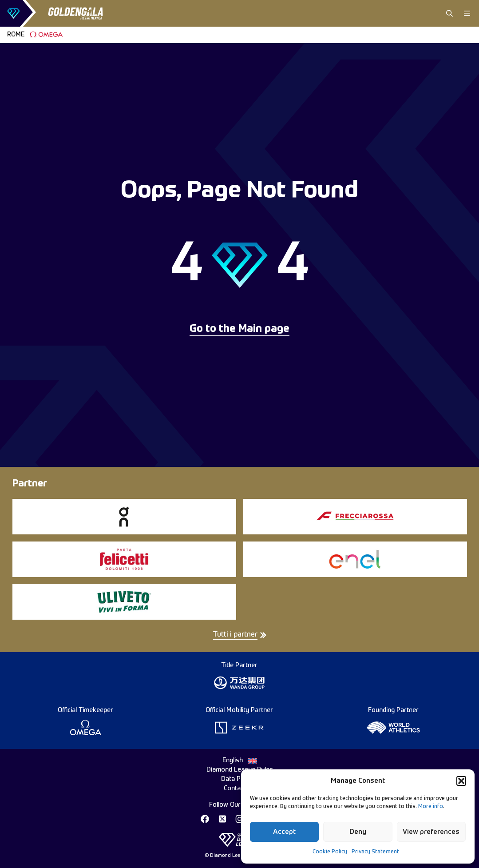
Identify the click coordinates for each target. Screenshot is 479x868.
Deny (358, 832)
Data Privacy (240, 779)
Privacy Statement (375, 852)
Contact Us (239, 788)
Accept (284, 832)
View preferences (431, 832)
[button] (461, 781)
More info (431, 807)
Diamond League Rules (240, 770)
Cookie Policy (330, 852)
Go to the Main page (239, 329)
